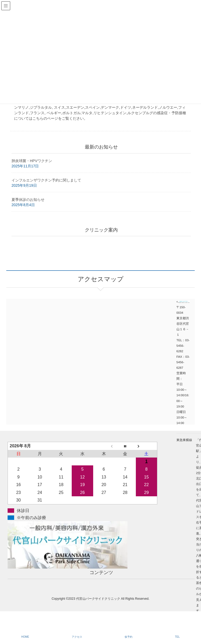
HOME (25, 637)
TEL (177, 637)
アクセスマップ (53, 334)
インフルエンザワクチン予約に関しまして (46, 180)
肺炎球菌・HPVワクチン (32, 161)
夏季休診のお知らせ (28, 200)
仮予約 (129, 637)
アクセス (77, 637)
